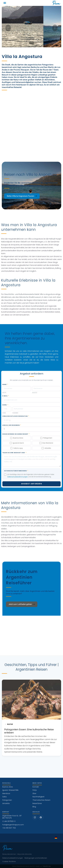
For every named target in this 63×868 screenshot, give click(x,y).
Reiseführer (37, 803)
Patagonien (7, 800)
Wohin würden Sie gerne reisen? (16, 434)
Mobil (5, 405)
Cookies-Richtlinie (9, 862)
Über (34, 793)
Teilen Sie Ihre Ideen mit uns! (14, 453)
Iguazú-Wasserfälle (10, 790)
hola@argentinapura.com (13, 825)
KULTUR (9, 724)
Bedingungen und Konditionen (36, 858)
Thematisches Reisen (41, 800)
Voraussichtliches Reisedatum (16, 416)
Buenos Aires (8, 787)
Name (5, 385)
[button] (5, 3)
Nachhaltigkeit (38, 797)
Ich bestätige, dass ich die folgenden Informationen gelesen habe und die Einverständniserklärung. (31, 476)
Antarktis (6, 803)
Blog (34, 807)
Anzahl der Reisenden (12, 425)
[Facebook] (41, 817)
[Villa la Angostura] (31, 121)
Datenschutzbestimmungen (16, 471)
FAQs (35, 790)
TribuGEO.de (47, 866)
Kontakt (36, 787)
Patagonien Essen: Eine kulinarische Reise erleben (29, 731)
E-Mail (6, 396)
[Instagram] (35, 817)
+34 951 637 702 (9, 828)
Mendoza (6, 793)
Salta (4, 797)
